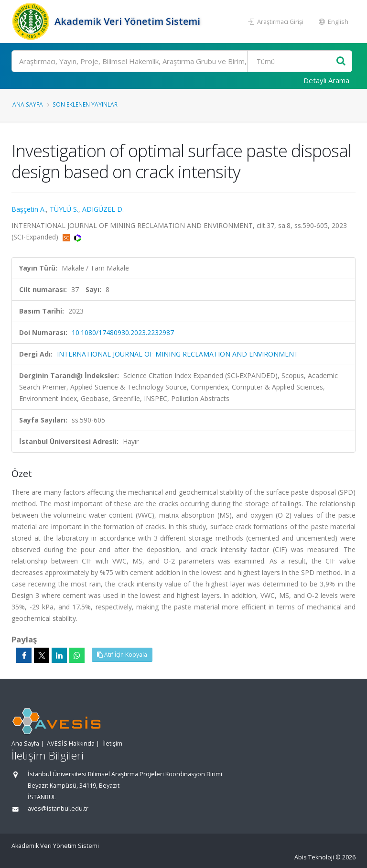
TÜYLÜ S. (64, 209)
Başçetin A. (29, 209)
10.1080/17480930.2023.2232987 (123, 332)
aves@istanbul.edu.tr (58, 808)
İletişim (112, 743)
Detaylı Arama (326, 80)
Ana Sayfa (28, 104)
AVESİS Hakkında (71, 743)
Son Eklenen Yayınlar (85, 104)
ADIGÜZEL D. (103, 209)
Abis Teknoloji (314, 857)
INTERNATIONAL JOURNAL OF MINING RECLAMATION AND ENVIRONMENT (178, 354)
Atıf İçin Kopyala (122, 655)
